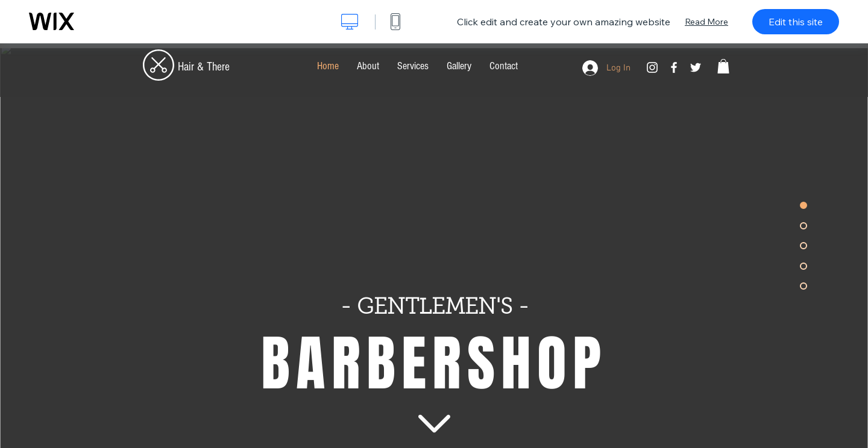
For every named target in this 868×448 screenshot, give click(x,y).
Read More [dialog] (706, 22)
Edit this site (796, 22)
